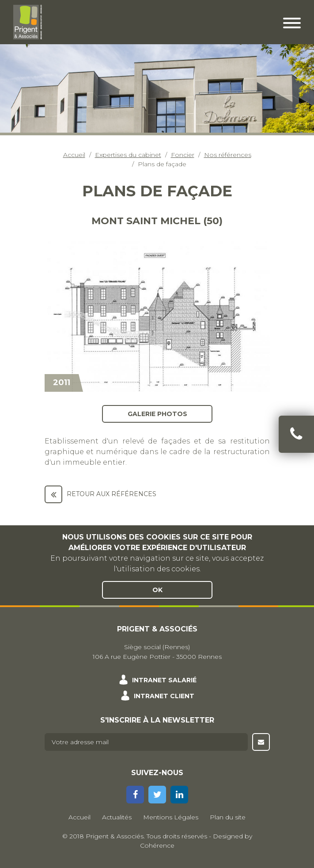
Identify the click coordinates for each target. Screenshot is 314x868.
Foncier (183, 155)
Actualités (117, 817)
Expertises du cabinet (128, 155)
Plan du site (228, 817)
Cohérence (157, 845)
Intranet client (164, 696)
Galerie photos (157, 413)
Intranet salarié (164, 680)
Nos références (228, 155)
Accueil (74, 155)
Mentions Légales (171, 817)
